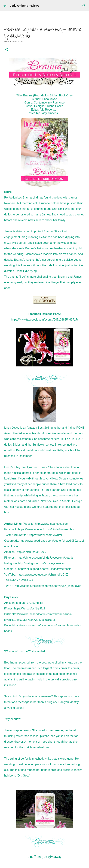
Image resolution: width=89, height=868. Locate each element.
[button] (6, 50)
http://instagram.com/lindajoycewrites (41, 563)
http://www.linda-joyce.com (52, 524)
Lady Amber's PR (52, 113)
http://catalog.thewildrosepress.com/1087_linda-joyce (48, 586)
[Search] (84, 6)
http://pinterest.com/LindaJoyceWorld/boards (45, 558)
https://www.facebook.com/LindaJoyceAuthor (46, 529)
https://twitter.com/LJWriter (45, 535)
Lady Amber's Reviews (24, 6)
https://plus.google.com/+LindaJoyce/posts (45, 569)
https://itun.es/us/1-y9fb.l (29, 608)
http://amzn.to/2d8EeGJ (32, 552)
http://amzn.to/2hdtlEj (29, 603)
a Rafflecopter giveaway (45, 857)
